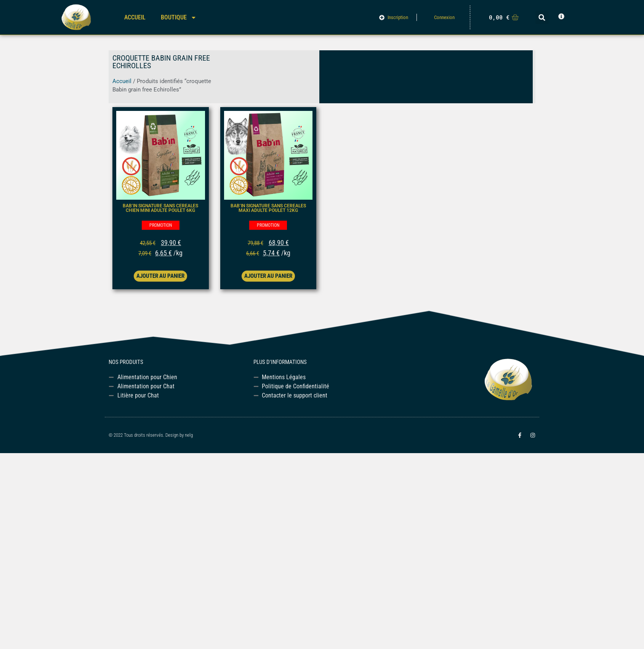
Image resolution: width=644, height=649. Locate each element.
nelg (189, 435)
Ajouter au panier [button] (160, 276)
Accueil (135, 17)
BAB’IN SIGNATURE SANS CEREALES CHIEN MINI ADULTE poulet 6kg (160, 208)
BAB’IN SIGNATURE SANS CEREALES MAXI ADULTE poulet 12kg (268, 208)
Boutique (179, 18)
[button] (542, 17)
